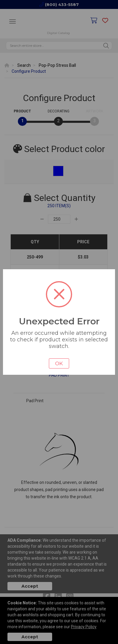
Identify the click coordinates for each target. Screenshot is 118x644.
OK (59, 363)
